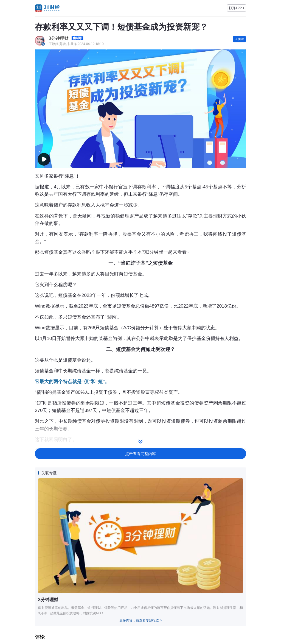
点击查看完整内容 (140, 454)
